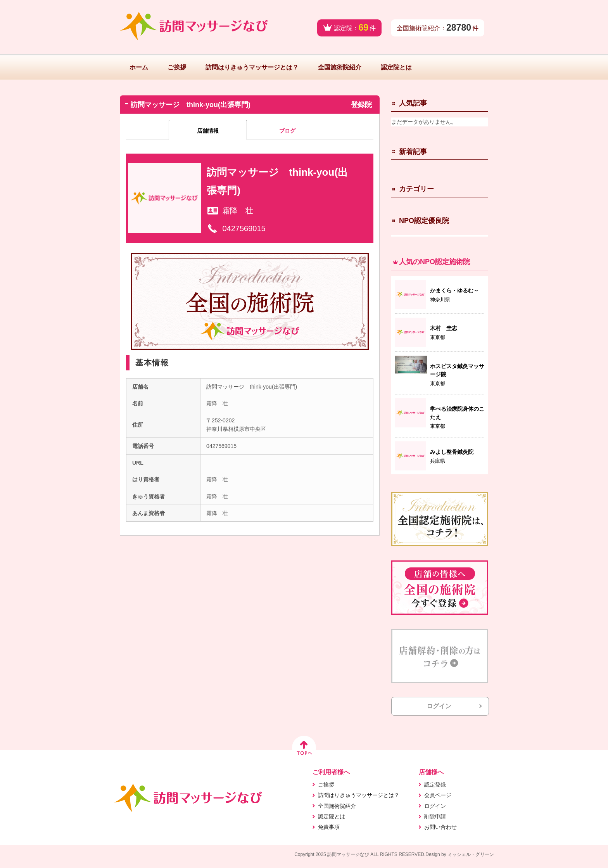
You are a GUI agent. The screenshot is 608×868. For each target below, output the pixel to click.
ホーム (139, 67)
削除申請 (435, 816)
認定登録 (435, 785)
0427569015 (244, 228)
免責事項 (329, 827)
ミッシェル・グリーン (471, 854)
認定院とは (396, 67)
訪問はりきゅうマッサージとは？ (252, 67)
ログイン (439, 706)
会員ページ (438, 795)
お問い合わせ (440, 827)
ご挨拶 (177, 67)
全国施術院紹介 (340, 67)
